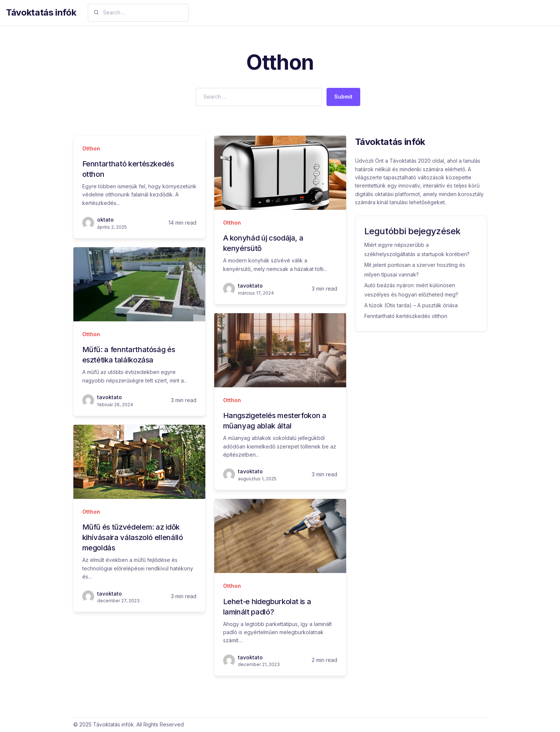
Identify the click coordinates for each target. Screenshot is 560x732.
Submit (343, 97)
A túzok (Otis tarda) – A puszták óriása (411, 305)
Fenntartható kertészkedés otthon (406, 316)
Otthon (91, 148)
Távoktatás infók (41, 12)
